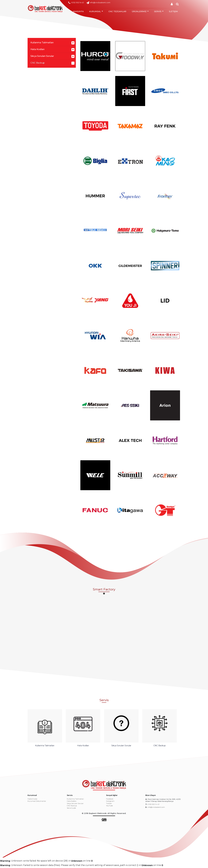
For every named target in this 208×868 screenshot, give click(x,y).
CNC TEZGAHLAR (117, 11)
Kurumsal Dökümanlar (37, 803)
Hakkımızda (32, 800)
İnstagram (110, 803)
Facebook (110, 800)
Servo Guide (71, 809)
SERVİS (158, 11)
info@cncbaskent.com (98, 3)
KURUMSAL (95, 11)
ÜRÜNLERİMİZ (139, 11)
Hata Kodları (37, 49)
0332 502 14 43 (76, 3)
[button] (104, 594)
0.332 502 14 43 (153, 806)
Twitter (109, 805)
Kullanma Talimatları (42, 43)
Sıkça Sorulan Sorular (42, 56)
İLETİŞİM (173, 11)
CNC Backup (38, 63)
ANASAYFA (78, 11)
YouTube (109, 807)
